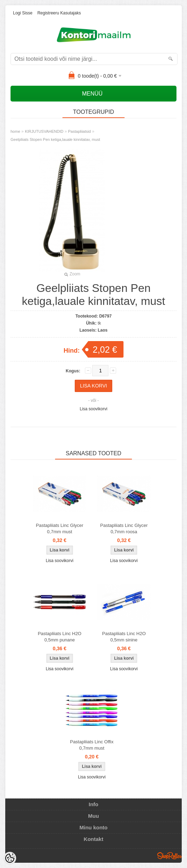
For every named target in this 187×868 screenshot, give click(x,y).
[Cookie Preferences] (10, 858)
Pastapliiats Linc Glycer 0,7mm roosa (124, 528)
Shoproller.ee (169, 856)
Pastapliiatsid (79, 131)
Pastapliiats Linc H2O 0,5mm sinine (124, 637)
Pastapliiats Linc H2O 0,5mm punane (60, 637)
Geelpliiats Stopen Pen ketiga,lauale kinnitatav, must (55, 139)
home (15, 131)
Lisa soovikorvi (93, 409)
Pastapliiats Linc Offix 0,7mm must (92, 745)
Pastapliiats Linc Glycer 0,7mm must (59, 528)
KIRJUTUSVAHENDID (44, 131)
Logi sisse (23, 13)
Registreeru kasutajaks (59, 13)
